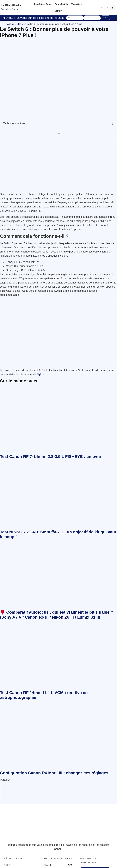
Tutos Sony (77, 4)
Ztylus (40, 374)
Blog (19, 24)
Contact (58, 11)
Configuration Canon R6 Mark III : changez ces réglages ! (55, 773)
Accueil (11, 24)
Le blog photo (11, 5)
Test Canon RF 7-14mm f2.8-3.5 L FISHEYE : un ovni (50, 457)
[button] (113, 7)
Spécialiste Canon (10, 9)
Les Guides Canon (43, 4)
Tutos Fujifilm (62, 4)
